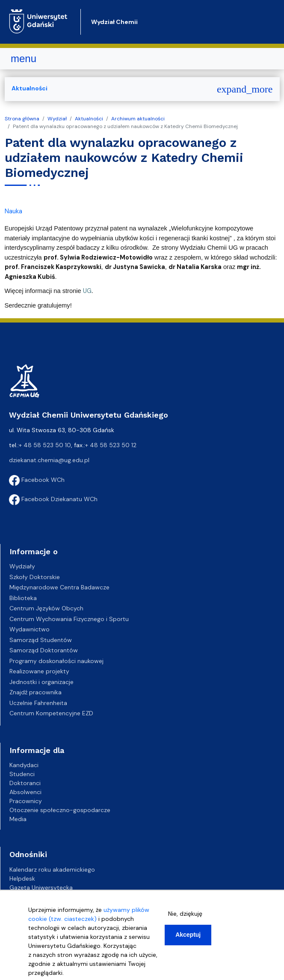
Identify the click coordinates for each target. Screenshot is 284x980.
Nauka (13, 211)
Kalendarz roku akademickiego (52, 869)
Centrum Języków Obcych (46, 608)
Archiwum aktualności (138, 119)
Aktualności (89, 119)
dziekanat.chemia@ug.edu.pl (49, 460)
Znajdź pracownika (35, 692)
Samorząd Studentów (41, 640)
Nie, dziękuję (185, 914)
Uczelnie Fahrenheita (38, 703)
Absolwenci (25, 792)
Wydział (57, 119)
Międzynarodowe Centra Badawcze (59, 587)
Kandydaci (24, 765)
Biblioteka (23, 598)
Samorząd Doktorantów (44, 650)
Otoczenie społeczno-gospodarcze (60, 810)
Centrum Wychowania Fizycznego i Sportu (69, 619)
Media (18, 819)
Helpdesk (22, 878)
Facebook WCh (37, 480)
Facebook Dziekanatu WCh (53, 499)
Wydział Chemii (114, 22)
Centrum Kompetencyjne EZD (51, 713)
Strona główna (22, 119)
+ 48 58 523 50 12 (111, 445)
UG (87, 291)
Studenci (22, 774)
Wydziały (22, 566)
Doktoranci (25, 783)
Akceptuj (188, 935)
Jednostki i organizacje (41, 682)
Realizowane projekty (39, 671)
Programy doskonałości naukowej (56, 661)
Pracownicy (26, 801)
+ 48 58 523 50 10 (45, 445)
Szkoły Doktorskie (35, 577)
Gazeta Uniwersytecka (41, 887)
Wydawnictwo (30, 629)
